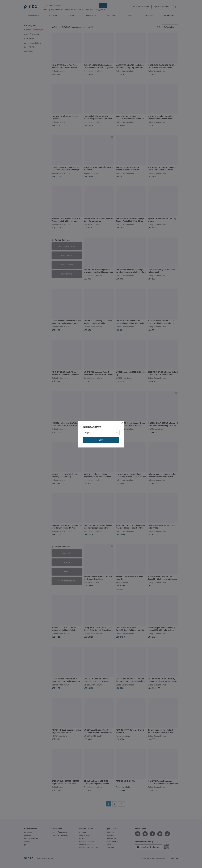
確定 (101, 440)
